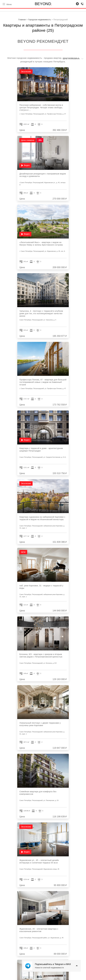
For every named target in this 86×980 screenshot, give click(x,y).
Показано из (45, 898)
